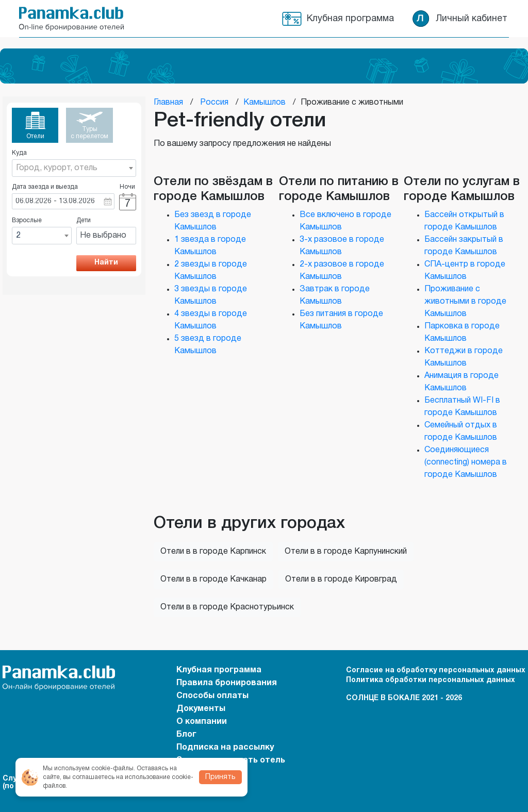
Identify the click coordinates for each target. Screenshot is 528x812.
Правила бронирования (227, 683)
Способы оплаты (212, 696)
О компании (202, 722)
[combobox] (74, 168)
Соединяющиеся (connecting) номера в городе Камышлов (466, 462)
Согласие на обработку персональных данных (436, 670)
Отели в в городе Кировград (341, 579)
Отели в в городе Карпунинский (346, 552)
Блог (186, 735)
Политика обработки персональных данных (431, 680)
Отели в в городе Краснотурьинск (227, 607)
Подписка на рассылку (225, 748)
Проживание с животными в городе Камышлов (465, 302)
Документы (201, 709)
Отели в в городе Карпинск (213, 552)
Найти (106, 263)
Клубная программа (350, 19)
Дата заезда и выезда (45, 187)
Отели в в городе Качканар (213, 579)
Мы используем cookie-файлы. (89, 768)
